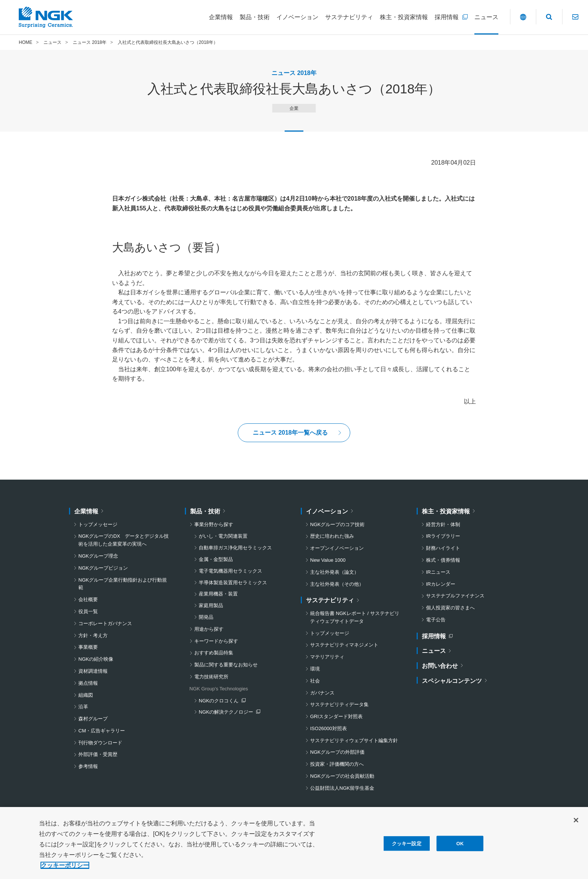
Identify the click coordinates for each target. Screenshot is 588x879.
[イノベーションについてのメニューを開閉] (297, 17)
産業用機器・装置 (218, 594)
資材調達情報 (93, 671)
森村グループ (93, 719)
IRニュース (438, 572)
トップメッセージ (98, 524)
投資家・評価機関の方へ (337, 764)
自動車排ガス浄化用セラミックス (235, 548)
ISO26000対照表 (328, 728)
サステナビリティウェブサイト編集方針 (354, 740)
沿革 (83, 707)
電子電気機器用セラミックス (230, 571)
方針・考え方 (93, 635)
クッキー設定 (407, 847)
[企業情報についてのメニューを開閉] (221, 17)
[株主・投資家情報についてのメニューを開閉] (404, 17)
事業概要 (88, 647)
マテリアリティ (327, 657)
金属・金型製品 (216, 559)
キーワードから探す (216, 641)
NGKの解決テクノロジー (228, 713)
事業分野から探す (214, 524)
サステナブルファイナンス (455, 596)
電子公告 (436, 620)
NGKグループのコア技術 (337, 524)
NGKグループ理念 (98, 556)
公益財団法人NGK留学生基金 (342, 788)
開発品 (206, 617)
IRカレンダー (441, 584)
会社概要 (88, 599)
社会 (315, 681)
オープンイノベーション (337, 548)
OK (460, 847)
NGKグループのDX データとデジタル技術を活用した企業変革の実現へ (124, 540)
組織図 (86, 695)
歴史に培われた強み (332, 536)
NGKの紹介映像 (96, 659)
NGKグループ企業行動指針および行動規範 (123, 584)
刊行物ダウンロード (100, 743)
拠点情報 (88, 683)
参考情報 (88, 766)
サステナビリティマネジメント (344, 645)
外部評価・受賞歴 (98, 755)
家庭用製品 (211, 605)
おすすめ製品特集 (214, 653)
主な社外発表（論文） (334, 572)
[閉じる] (576, 823)
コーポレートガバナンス (105, 623)
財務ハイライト (443, 548)
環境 (315, 669)
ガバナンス (322, 693)
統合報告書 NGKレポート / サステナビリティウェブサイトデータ (355, 617)
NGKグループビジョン (103, 568)
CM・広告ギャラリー (102, 731)
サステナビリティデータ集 (339, 704)
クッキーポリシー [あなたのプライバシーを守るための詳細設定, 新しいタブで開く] (65, 869)
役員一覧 (88, 611)
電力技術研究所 (211, 677)
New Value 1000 (328, 560)
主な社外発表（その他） (337, 584)
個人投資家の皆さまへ (450, 608)
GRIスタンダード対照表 (336, 716)
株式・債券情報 (443, 560)
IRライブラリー (443, 536)
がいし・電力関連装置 (223, 536)
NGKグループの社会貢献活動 (342, 776)
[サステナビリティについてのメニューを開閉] (349, 17)
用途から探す (209, 629)
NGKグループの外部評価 (337, 752)
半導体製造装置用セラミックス (233, 583)
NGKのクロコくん (222, 701)
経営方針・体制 (443, 524)
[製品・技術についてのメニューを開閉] (255, 17)
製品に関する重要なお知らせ (226, 665)
